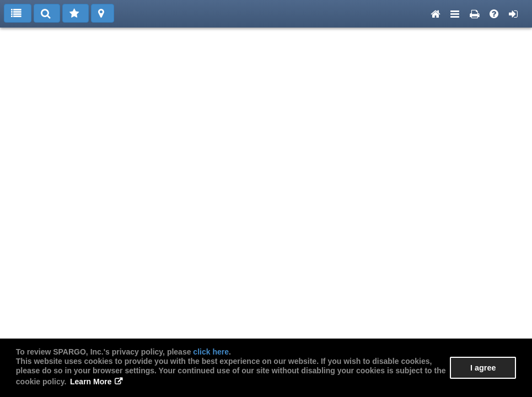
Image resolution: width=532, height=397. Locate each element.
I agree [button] (483, 368)
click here (211, 352)
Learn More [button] (91, 382)
